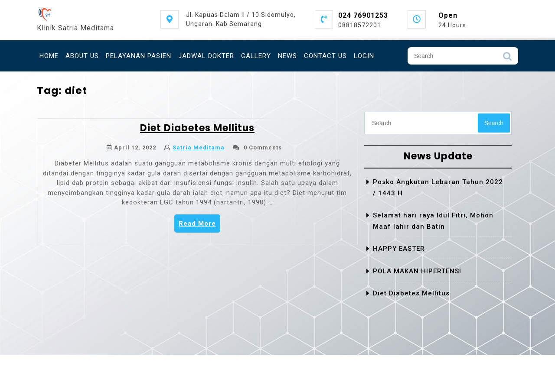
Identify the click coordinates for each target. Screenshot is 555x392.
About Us (82, 56)
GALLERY (256, 56)
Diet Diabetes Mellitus (197, 128)
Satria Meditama (199, 147)
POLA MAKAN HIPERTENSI (417, 271)
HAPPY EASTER (399, 249)
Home (49, 56)
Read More (199, 226)
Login (364, 56)
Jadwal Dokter (206, 56)
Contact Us (325, 56)
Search (507, 58)
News (287, 56)
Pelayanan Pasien (139, 56)
